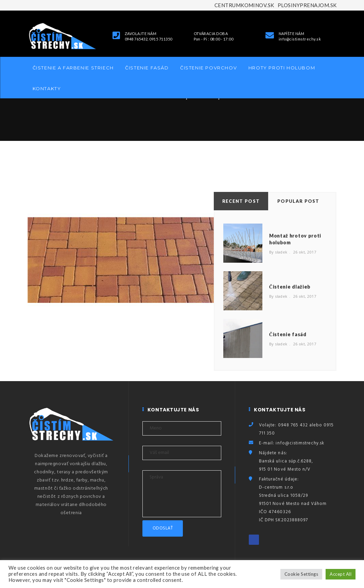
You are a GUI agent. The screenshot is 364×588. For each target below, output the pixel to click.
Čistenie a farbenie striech (73, 68)
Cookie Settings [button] (301, 574)
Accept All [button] (341, 574)
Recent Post (241, 201)
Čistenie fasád (147, 68)
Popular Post (298, 201)
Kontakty (47, 88)
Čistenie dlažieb (290, 287)
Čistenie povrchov (209, 68)
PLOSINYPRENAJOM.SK (307, 5)
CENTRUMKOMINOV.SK (244, 5)
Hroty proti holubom (282, 68)
